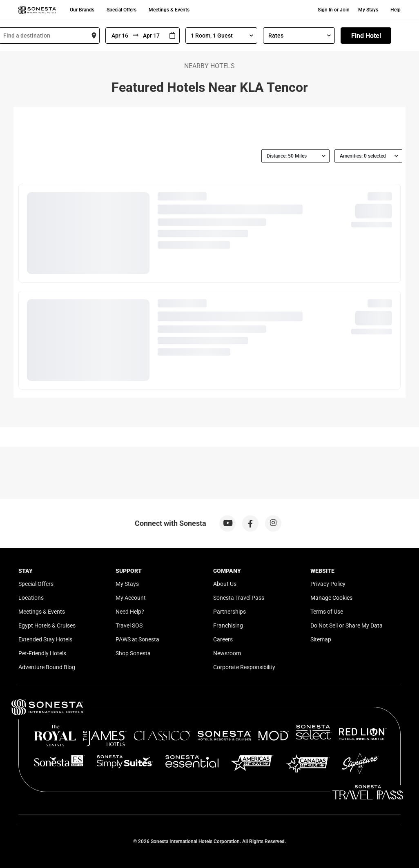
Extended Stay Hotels (45, 639)
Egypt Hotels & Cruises (47, 625)
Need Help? (130, 612)
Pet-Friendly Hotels (42, 653)
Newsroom (227, 653)
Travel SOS (129, 625)
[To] (152, 36)
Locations (31, 598)
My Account (131, 598)
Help (396, 10)
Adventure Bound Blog (47, 667)
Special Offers (121, 10)
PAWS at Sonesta (137, 639)
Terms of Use (327, 612)
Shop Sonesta (133, 653)
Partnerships (230, 612)
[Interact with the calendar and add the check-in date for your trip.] (172, 36)
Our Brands (82, 10)
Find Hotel (366, 36)
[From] (119, 36)
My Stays (368, 10)
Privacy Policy (328, 584)
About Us (225, 584)
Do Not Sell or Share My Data (347, 625)
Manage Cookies (331, 598)
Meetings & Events (169, 10)
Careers (223, 639)
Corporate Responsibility (244, 667)
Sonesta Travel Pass (239, 598)
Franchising (228, 625)
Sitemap (321, 639)
